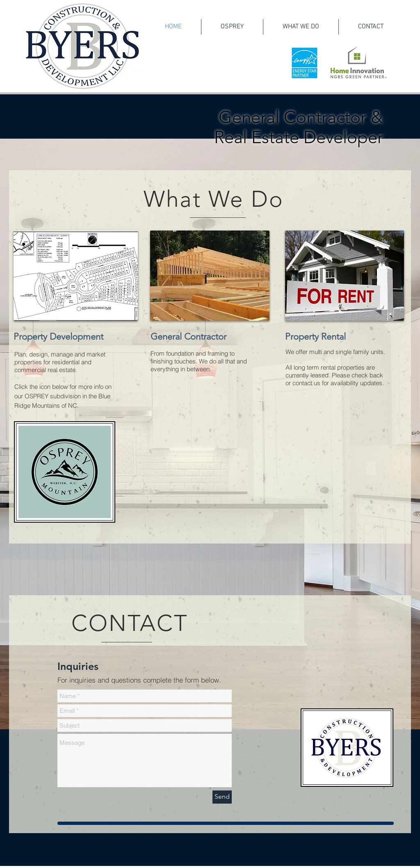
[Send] (222, 797)
